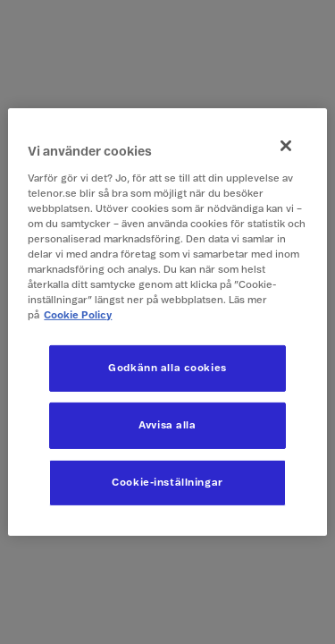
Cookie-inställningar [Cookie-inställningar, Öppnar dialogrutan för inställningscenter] (167, 483)
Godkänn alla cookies (167, 368)
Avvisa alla (167, 425)
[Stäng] (286, 146)
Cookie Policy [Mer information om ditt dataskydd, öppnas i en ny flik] (78, 315)
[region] (167, 322)
